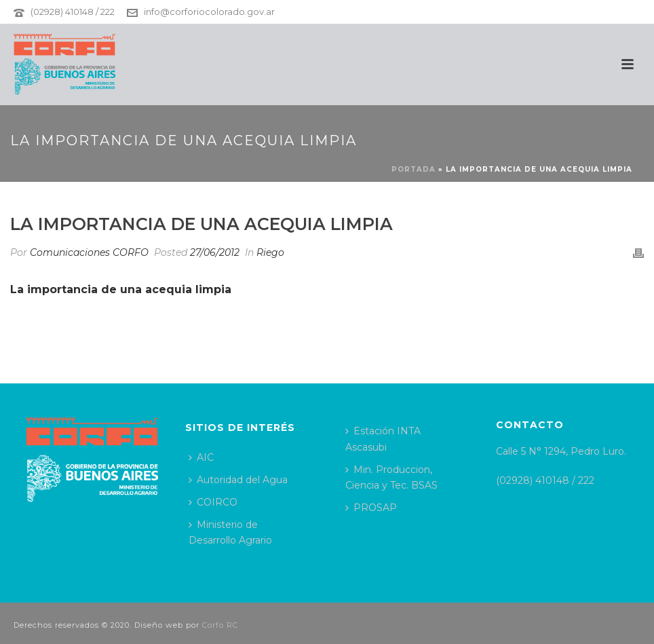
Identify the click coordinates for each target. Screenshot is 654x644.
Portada (413, 169)
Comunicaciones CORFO (89, 252)
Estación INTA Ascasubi (383, 439)
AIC (201, 457)
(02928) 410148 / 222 (73, 12)
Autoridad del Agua (238, 480)
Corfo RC (220, 625)
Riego (270, 252)
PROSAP (371, 508)
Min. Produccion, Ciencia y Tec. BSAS (391, 477)
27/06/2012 (215, 252)
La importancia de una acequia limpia (121, 289)
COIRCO (213, 502)
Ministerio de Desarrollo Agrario (230, 532)
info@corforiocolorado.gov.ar (209, 12)
